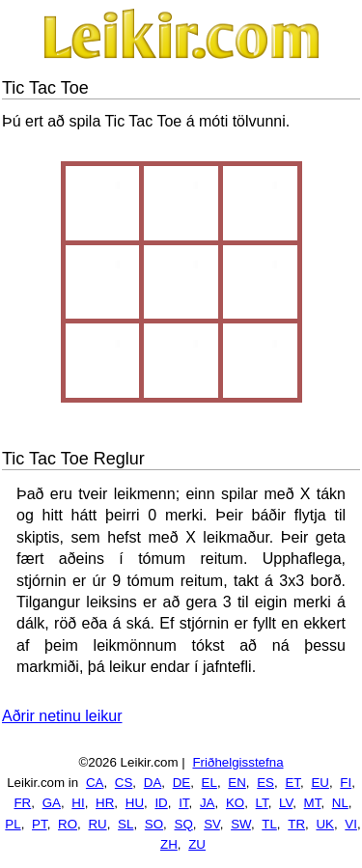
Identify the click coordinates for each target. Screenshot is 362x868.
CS (124, 783)
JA (208, 803)
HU (135, 803)
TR (296, 824)
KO (235, 803)
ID (161, 803)
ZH (169, 844)
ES (265, 783)
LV (286, 803)
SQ (184, 824)
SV (212, 824)
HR (105, 803)
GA (52, 803)
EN (237, 783)
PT (40, 824)
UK (325, 824)
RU (97, 824)
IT (183, 803)
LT (262, 803)
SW (241, 824)
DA (153, 783)
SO (154, 824)
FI (346, 783)
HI (78, 803)
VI (351, 824)
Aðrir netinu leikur (62, 716)
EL (209, 783)
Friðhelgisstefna (237, 762)
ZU (197, 844)
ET (292, 783)
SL (125, 824)
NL (340, 803)
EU (320, 783)
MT (313, 803)
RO (68, 824)
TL (269, 824)
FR (22, 803)
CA (95, 783)
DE (182, 783)
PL (13, 824)
